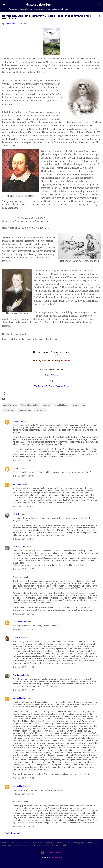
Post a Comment (12, 833)
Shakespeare (40, 410)
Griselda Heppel (62, 405)
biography (47, 405)
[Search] (99, 5)
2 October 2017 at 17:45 (23, 794)
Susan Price (18, 421)
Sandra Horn (18, 468)
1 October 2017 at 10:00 (23, 506)
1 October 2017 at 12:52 (23, 539)
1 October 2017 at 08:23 (23, 460)
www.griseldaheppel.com (51, 355)
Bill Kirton (17, 514)
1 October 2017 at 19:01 (23, 667)
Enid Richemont (20, 622)
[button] (99, 17)
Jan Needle (18, 484)
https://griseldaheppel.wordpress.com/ (51, 360)
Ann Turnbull (18, 675)
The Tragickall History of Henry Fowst (51, 386)
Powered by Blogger (52, 852)
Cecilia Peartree (20, 547)
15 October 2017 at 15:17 (24, 827)
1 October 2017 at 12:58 (23, 569)
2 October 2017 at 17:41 (23, 778)
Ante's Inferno (51, 375)
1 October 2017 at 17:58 (23, 614)
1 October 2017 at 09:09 (23, 476)
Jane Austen (9, 410)
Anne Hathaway (10, 405)
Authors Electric (38, 4)
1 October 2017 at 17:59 (23, 630)
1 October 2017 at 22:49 (23, 690)
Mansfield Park (24, 410)
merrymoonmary (57, 857)
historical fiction (79, 405)
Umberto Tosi (19, 637)
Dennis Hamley (19, 698)
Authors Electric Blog (30, 405)
